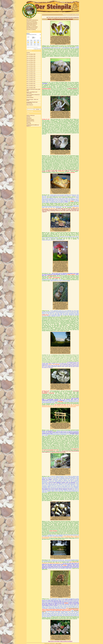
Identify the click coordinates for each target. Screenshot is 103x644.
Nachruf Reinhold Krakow (32, 28)
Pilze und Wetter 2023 (31, 60)
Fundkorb (29, 122)
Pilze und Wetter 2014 (31, 78)
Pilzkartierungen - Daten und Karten (32, 100)
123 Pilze (28, 117)
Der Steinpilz (29, 19)
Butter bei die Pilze (30, 121)
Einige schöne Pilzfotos (31, 25)
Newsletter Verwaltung (31, 29)
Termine (28, 53)
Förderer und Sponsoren (32, 21)
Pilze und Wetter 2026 (31, 54)
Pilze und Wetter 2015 (31, 76)
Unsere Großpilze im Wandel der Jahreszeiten (33, 95)
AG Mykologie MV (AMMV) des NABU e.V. (33, 125)
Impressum (60, 643)
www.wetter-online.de (52, 275)
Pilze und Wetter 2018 (31, 70)
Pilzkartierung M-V (30, 120)
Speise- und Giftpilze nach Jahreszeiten (32, 93)
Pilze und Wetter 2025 (31, 56)
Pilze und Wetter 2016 (31, 74)
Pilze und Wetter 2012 (31, 82)
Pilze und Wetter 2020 (31, 66)
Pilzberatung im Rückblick (32, 23)
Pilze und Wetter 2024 (31, 58)
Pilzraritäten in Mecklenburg (32, 20)
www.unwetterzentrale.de (74, 608)
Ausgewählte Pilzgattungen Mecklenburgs (32, 103)
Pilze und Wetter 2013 (31, 80)
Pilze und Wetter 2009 (31, 88)
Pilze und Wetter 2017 (31, 72)
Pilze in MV (29, 124)
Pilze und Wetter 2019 (31, 68)
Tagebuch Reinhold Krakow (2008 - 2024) (34, 90)
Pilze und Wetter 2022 (31, 62)
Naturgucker (29, 118)
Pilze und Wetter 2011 (31, 84)
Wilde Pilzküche (30, 105)
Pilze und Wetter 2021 (31, 64)
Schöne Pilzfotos (30, 97)
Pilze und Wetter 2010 (31, 86)
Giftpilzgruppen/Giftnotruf (32, 24)
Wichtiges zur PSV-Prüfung (32, 27)
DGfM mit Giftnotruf (31, 115)
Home (57, 643)
